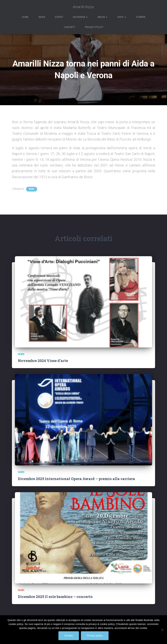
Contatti (69, 27)
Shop (122, 17)
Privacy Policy (94, 27)
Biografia (80, 17)
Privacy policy (95, 636)
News (42, 17)
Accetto (69, 636)
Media (102, 17)
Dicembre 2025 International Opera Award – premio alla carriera (76, 479)
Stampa (141, 17)
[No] (162, 630)
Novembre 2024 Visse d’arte (43, 361)
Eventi (59, 17)
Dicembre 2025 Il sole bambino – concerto (55, 597)
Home (25, 17)
